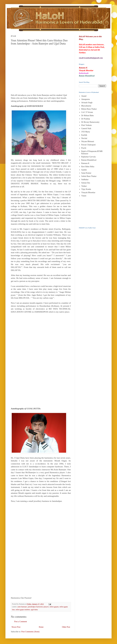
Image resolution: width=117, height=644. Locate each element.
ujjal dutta (34, 610)
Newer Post (16, 627)
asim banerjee (22, 607)
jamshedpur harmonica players (38, 607)
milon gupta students (23, 610)
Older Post (66, 627)
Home (41, 627)
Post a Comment (21, 622)
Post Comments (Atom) (30, 632)
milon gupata (54, 607)
